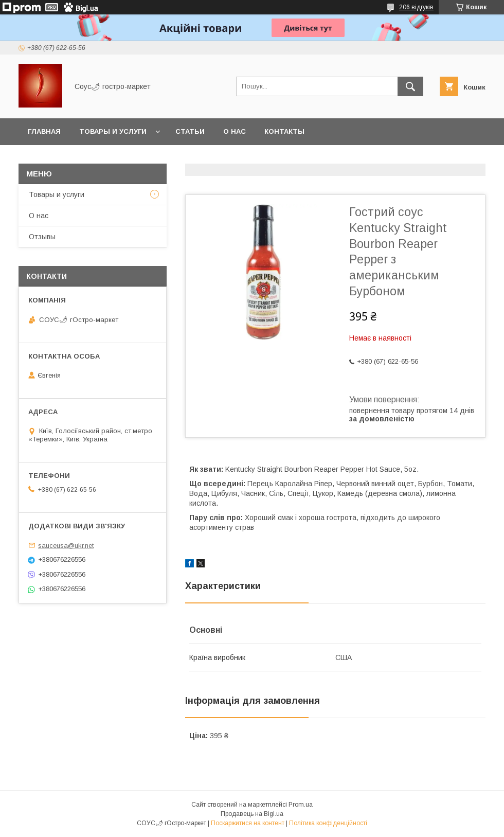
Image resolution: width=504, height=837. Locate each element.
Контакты (284, 131)
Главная (44, 131)
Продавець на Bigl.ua (252, 814)
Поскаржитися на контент (248, 823)
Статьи (190, 131)
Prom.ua (301, 805)
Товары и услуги (113, 131)
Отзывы (42, 237)
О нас (235, 131)
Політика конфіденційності (328, 823)
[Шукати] (410, 86)
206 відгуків (416, 7)
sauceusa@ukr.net (66, 545)
